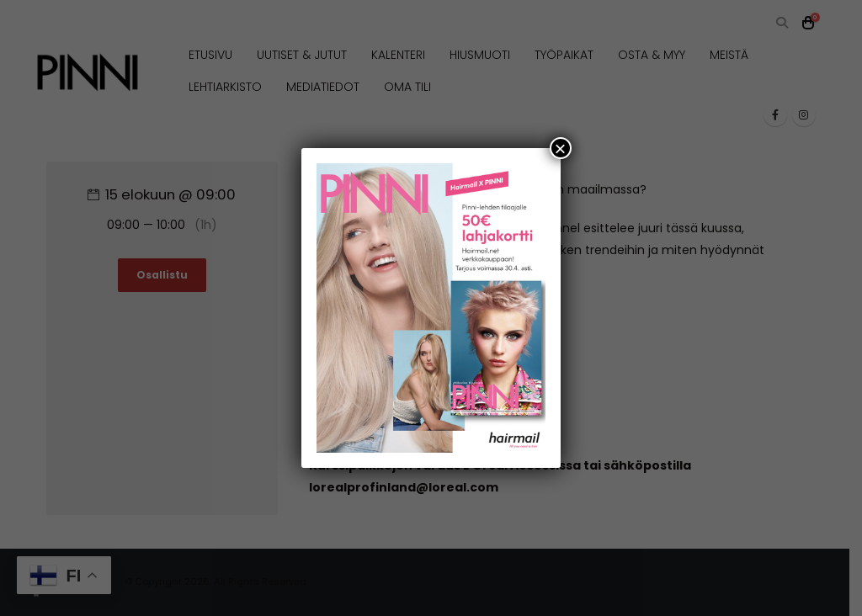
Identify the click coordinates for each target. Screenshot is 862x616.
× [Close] (561, 148)
